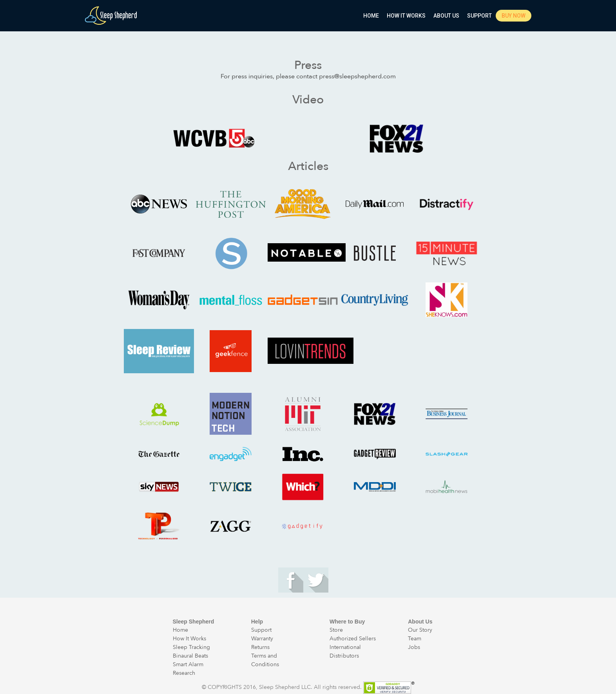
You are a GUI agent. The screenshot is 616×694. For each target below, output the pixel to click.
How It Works (406, 16)
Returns (260, 647)
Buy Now (514, 16)
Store (336, 630)
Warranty (262, 639)
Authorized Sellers (353, 639)
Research (184, 673)
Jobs (414, 647)
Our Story (420, 630)
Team (415, 639)
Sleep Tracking (191, 647)
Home (371, 16)
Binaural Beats (190, 656)
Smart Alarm (188, 664)
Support (479, 16)
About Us (446, 16)
